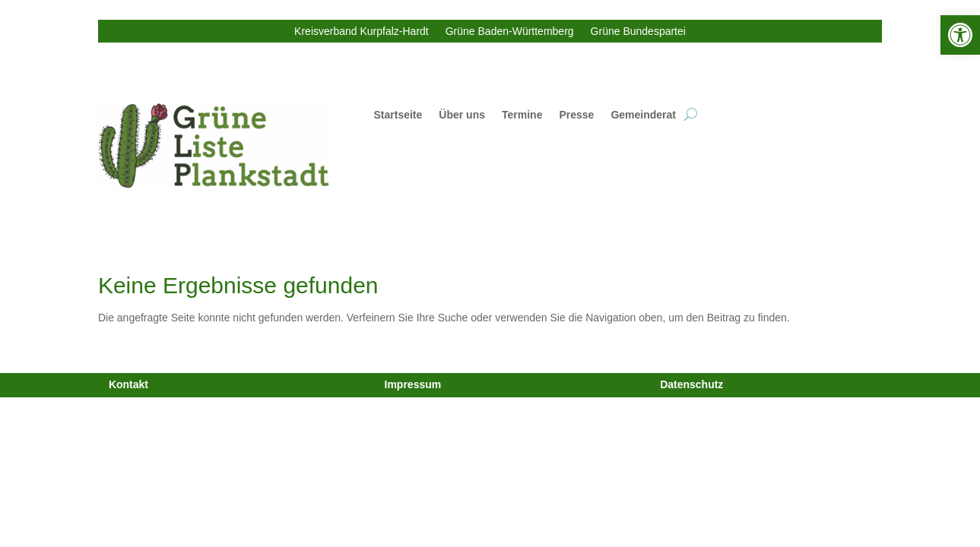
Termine (522, 115)
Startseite (398, 115)
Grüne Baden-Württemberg (510, 32)
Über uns (462, 115)
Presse (576, 115)
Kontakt (128, 384)
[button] (960, 35)
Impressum (413, 384)
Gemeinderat (643, 115)
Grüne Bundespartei (638, 32)
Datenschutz (691, 384)
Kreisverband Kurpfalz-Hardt (362, 32)
